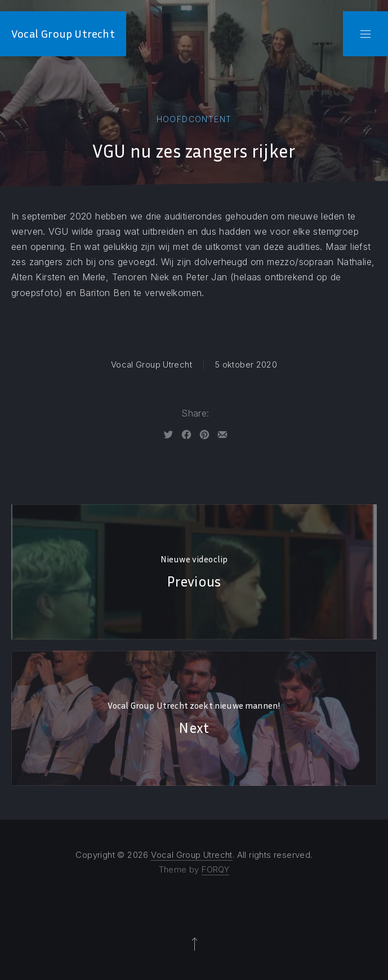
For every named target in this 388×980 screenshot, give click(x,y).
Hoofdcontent (194, 119)
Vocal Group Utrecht (63, 33)
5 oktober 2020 (246, 364)
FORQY (215, 869)
